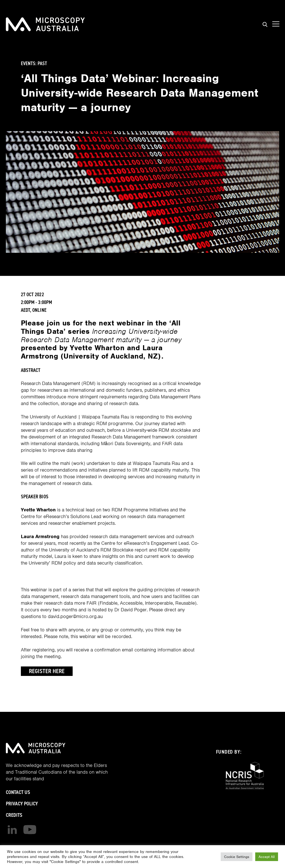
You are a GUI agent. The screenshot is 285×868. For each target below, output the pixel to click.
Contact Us (18, 792)
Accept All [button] (267, 857)
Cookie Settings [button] (237, 857)
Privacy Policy (22, 804)
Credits (14, 815)
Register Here (47, 671)
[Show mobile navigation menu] (276, 24)
